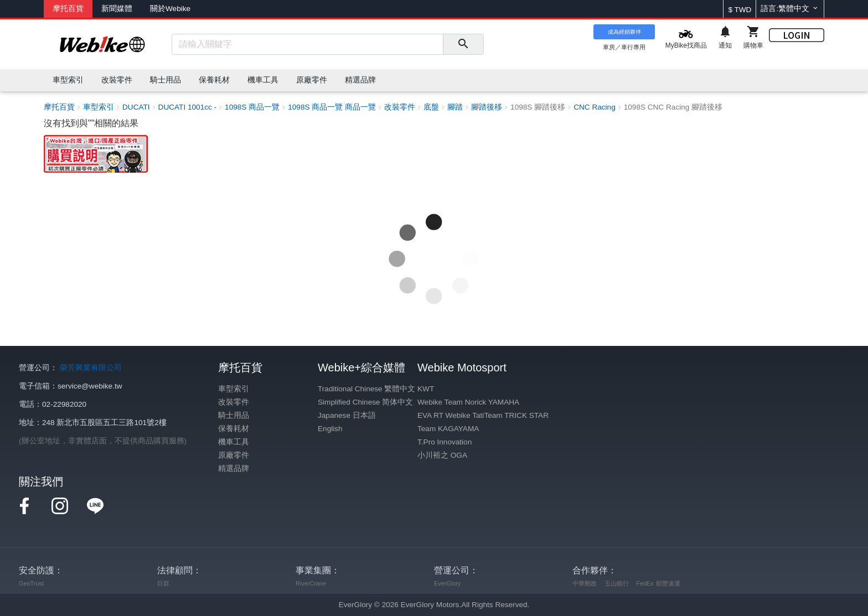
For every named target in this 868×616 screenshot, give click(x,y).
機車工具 (234, 442)
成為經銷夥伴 (624, 32)
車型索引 (234, 389)
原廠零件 (234, 455)
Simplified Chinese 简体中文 (365, 402)
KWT (426, 389)
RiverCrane (311, 583)
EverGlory (447, 583)
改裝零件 (234, 402)
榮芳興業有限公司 (91, 368)
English (330, 429)
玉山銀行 (617, 583)
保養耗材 (234, 429)
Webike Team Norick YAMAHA (468, 402)
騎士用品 (234, 415)
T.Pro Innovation (445, 442)
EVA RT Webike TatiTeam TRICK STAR (483, 415)
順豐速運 (668, 583)
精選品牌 (234, 469)
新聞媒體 (117, 9)
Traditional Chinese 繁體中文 (366, 389)
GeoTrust (31, 583)
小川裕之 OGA (442, 455)
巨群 (163, 583)
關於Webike (170, 9)
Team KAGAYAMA (448, 429)
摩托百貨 (68, 9)
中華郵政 (585, 583)
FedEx (645, 583)
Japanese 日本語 (347, 415)
